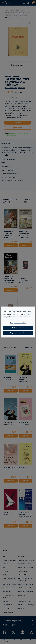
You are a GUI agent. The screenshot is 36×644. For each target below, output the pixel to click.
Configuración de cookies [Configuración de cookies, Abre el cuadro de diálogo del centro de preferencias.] (18, 323)
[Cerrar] (32, 309)
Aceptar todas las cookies (18, 333)
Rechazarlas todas (18, 328)
